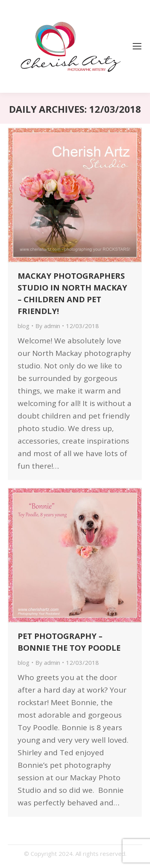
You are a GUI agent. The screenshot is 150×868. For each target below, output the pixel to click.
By (48, 326)
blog (24, 326)
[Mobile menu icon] (137, 46)
